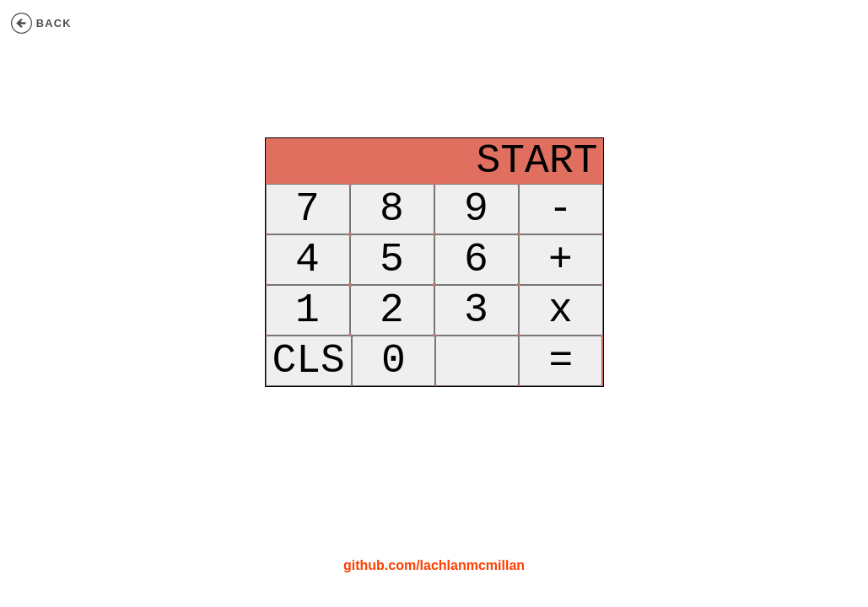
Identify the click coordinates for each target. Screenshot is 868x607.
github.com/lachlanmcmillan (434, 565)
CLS (309, 380)
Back (41, 23)
